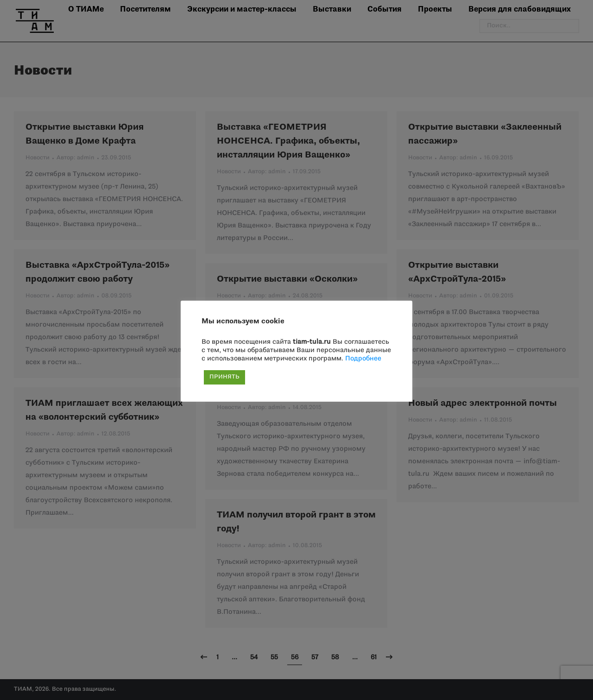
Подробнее (363, 359)
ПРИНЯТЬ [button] (224, 377)
